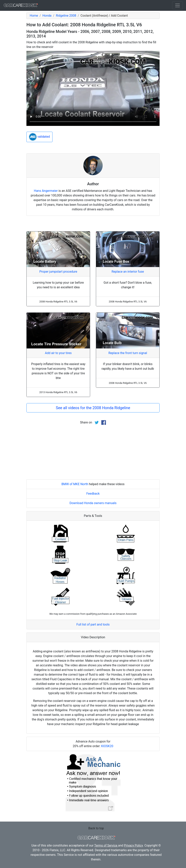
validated (39, 137)
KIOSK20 (107, 746)
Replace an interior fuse (128, 272)
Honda (47, 16)
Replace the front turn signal (128, 353)
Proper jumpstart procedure (58, 272)
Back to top (96, 828)
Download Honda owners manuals (93, 503)
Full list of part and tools (93, 624)
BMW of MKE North (75, 484)
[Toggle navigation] (178, 5)
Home (34, 16)
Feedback (93, 494)
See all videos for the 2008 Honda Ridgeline (93, 408)
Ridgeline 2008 (66, 16)
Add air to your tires (58, 353)
